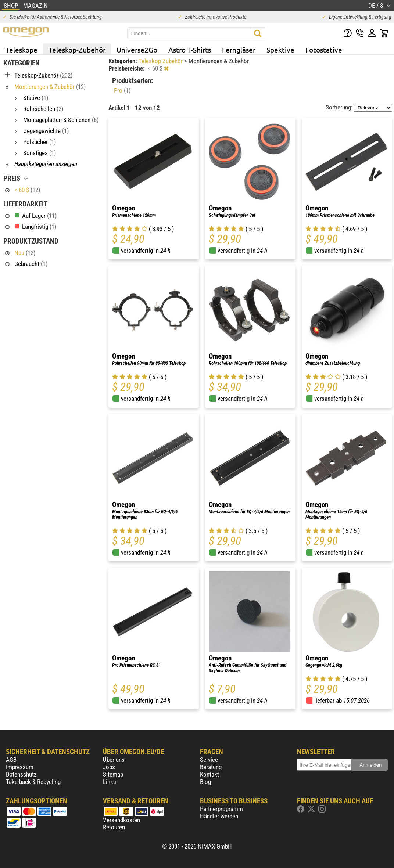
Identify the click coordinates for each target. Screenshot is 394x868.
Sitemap (113, 774)
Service (209, 760)
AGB (11, 760)
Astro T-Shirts (190, 50)
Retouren (114, 827)
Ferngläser (239, 50)
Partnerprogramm (221, 809)
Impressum (20, 767)
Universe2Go (137, 50)
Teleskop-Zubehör (77, 50)
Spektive (280, 50)
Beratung (211, 767)
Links (110, 782)
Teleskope (22, 50)
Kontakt (209, 774)
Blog (205, 782)
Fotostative (324, 50)
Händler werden (219, 816)
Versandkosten (121, 820)
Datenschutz (21, 774)
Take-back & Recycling (33, 782)
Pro (122, 90)
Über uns (114, 760)
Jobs (109, 767)
